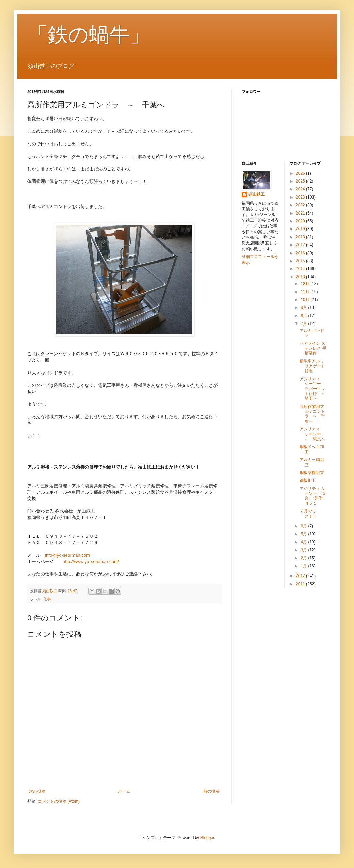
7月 (304, 323)
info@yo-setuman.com (67, 555)
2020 (301, 221)
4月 (304, 542)
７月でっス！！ (308, 514)
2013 (301, 277)
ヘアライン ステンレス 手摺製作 (313, 348)
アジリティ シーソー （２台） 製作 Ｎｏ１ (313, 496)
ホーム (124, 791)
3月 (304, 550)
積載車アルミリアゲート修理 (312, 366)
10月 (305, 300)
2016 (301, 253)
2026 (301, 173)
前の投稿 (211, 791)
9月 (304, 307)
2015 (301, 261)
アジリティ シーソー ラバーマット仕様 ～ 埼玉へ (314, 389)
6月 (304, 526)
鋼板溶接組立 (312, 473)
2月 (304, 558)
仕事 (47, 599)
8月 (304, 316)
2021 (301, 213)
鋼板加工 (308, 480)
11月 (305, 292)
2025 (301, 181)
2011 (301, 584)
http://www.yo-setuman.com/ (91, 561)
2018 (301, 237)
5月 (304, 534)
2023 (301, 197)
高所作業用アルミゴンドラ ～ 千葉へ (312, 414)
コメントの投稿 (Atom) (59, 801)
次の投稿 (37, 791)
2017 (301, 245)
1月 (304, 566)
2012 (301, 576)
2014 (301, 269)
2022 (301, 205)
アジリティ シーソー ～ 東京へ (312, 434)
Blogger (207, 838)
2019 (301, 229)
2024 (301, 189)
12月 (305, 284)
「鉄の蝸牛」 (89, 35)
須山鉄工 (257, 194)
